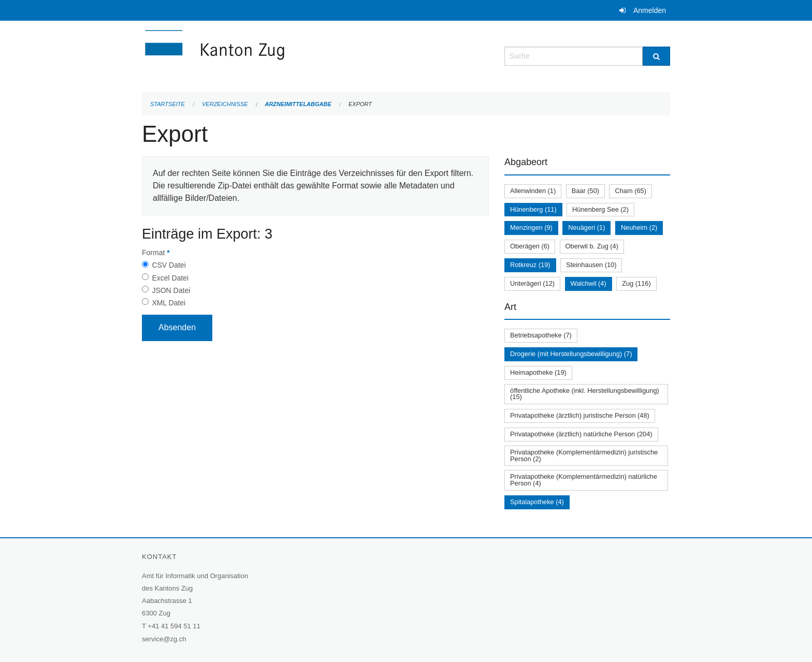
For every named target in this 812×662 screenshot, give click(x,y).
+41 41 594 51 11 (174, 626)
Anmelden (650, 10)
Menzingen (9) (531, 227)
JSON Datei (171, 290)
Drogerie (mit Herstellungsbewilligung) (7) (571, 354)
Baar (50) (585, 191)
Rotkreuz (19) (530, 265)
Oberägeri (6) (530, 246)
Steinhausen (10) (591, 265)
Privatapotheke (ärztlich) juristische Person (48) (580, 415)
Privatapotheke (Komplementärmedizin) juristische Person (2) (584, 455)
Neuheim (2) (639, 227)
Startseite (168, 104)
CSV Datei (169, 265)
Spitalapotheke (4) (537, 502)
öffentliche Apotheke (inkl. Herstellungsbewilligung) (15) (585, 394)
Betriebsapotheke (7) (541, 335)
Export (360, 104)
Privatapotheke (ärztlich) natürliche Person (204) (581, 434)
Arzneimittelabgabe (298, 104)
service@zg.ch (164, 639)
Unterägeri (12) (532, 283)
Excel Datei (170, 278)
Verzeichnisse (225, 104)
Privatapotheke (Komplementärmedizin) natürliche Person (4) (584, 480)
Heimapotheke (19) (538, 372)
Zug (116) (636, 283)
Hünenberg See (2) (600, 209)
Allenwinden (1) (533, 191)
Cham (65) (630, 191)
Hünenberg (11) (533, 209)
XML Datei (169, 303)
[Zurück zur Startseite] (277, 55)
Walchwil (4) (589, 283)
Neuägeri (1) (586, 227)
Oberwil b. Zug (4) (592, 246)
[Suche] (656, 56)
